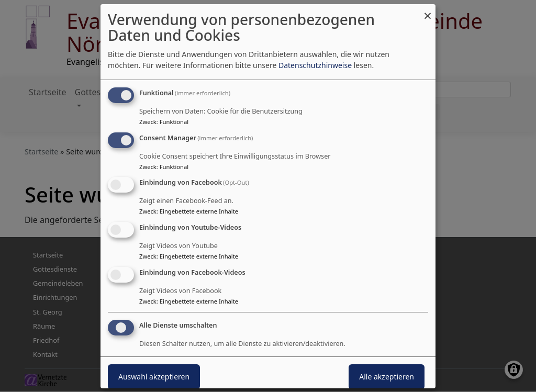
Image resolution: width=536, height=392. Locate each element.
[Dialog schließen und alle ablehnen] (428, 10)
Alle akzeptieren (387, 377)
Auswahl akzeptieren (154, 377)
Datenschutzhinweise (315, 65)
